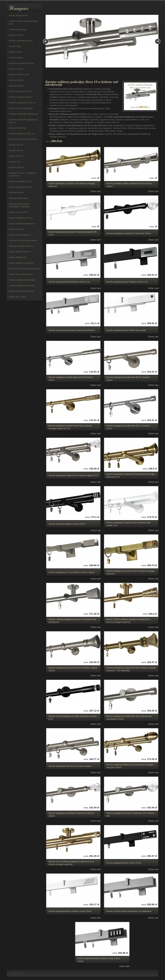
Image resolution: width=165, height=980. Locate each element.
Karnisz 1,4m (15, 162)
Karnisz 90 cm (15, 52)
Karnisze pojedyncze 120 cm (22, 103)
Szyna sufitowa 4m (18, 257)
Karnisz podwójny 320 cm (21, 187)
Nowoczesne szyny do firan (22, 291)
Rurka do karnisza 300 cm (21, 246)
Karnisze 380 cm (17, 86)
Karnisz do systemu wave (21, 274)
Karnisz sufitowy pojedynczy (22, 224)
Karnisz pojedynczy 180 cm (22, 134)
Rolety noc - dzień (17, 297)
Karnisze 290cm (16, 80)
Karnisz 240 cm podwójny (21, 108)
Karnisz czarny (16, 58)
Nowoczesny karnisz (18, 15)
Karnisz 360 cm (16, 35)
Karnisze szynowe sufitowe (21, 63)
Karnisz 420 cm (16, 150)
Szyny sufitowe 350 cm (20, 252)
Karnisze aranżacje (18, 29)
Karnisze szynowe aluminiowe (23, 139)
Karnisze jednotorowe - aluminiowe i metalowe (20, 205)
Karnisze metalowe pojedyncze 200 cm (23, 121)
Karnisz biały (15, 46)
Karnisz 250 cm (16, 69)
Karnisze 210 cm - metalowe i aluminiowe (23, 174)
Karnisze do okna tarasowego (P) (24, 269)
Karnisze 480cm (16, 193)
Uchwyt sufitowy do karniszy (22, 280)
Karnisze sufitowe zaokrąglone (23, 240)
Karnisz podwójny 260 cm (21, 41)
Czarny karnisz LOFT (19, 212)
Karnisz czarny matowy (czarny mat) (23, 22)
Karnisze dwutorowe (18, 198)
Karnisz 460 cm (16, 156)
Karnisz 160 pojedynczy (20, 235)
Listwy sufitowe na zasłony (21, 263)
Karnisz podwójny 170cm (21, 218)
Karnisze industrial (17, 128)
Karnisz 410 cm (16, 229)
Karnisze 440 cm (17, 167)
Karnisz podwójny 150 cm (21, 181)
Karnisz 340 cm (16, 145)
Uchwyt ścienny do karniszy (22, 286)
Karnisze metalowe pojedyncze (23, 114)
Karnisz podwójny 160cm (21, 91)
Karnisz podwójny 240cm (21, 97)
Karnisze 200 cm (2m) (19, 75)
